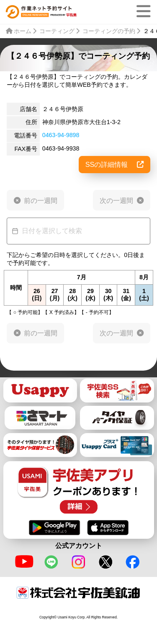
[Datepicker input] (78, 231)
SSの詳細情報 (115, 164)
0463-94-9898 (61, 135)
